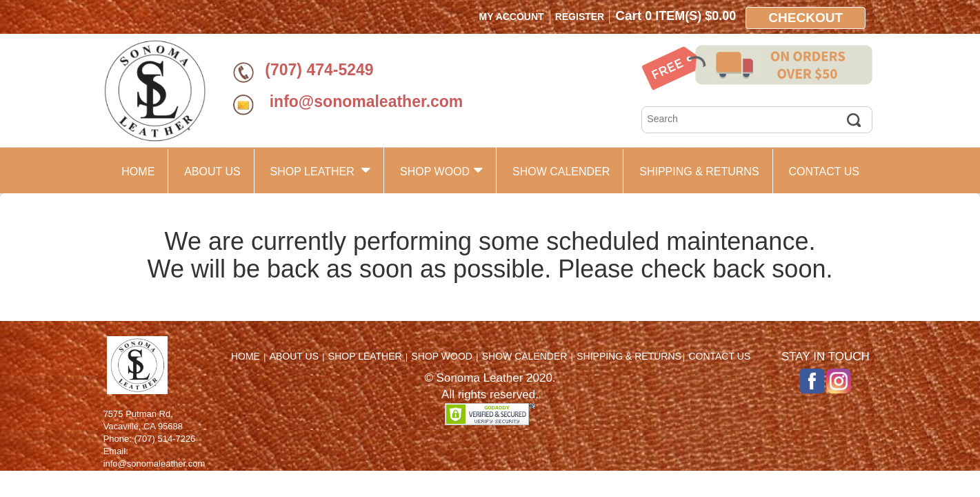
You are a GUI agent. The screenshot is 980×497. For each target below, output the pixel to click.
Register (580, 17)
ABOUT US (212, 172)
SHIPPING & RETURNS (699, 172)
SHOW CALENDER (561, 172)
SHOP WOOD (441, 170)
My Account (512, 17)
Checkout (806, 18)
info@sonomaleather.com (364, 101)
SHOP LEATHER (321, 170)
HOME (138, 172)
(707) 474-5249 (319, 70)
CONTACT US (824, 172)
